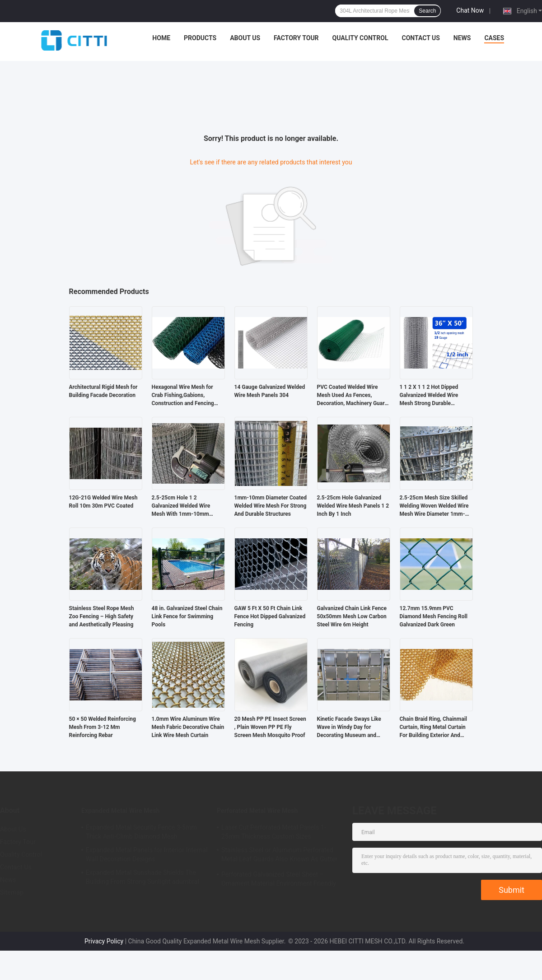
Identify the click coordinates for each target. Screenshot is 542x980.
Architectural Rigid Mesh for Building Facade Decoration (103, 391)
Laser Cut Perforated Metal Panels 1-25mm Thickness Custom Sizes (274, 832)
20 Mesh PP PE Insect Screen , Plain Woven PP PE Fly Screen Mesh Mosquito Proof (270, 727)
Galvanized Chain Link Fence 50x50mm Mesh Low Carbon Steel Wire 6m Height (352, 616)
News (462, 38)
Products (200, 38)
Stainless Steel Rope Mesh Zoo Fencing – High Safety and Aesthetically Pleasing (102, 616)
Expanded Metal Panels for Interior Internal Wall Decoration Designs (147, 854)
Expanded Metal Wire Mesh (121, 811)
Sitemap (12, 892)
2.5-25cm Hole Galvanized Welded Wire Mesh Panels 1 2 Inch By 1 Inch (353, 506)
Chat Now (470, 10)
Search (427, 11)
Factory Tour (296, 38)
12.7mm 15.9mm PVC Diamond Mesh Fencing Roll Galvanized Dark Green (434, 616)
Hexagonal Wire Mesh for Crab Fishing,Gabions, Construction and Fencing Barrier (183, 396)
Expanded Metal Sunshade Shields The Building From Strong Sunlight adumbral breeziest (143, 878)
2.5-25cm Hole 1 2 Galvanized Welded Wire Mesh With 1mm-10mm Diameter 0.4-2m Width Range (181, 506)
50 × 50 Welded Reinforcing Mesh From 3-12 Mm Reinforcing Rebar (103, 727)
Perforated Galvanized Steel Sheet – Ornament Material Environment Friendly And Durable (279, 880)
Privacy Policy (104, 941)
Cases (494, 38)
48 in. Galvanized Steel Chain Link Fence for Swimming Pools (187, 616)
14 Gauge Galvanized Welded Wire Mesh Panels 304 (270, 391)
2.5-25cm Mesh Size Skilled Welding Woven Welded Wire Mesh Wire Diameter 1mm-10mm (434, 506)
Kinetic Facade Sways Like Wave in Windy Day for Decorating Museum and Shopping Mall (349, 728)
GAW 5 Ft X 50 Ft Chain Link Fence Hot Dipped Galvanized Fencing (270, 616)
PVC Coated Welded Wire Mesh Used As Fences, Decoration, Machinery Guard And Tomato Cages (353, 396)
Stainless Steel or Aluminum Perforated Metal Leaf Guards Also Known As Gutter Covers (279, 856)
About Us (245, 38)
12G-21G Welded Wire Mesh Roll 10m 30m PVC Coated (103, 502)
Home (161, 38)
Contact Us (421, 38)
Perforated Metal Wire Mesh (257, 811)
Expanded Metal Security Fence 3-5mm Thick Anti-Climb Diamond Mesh (141, 832)
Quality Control (360, 38)
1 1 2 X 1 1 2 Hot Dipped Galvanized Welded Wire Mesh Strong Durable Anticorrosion (429, 396)
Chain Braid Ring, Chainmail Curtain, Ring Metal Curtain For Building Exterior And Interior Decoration (434, 728)
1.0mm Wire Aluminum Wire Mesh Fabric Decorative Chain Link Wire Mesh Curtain (188, 727)
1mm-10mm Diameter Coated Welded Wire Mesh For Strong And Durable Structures (271, 506)
